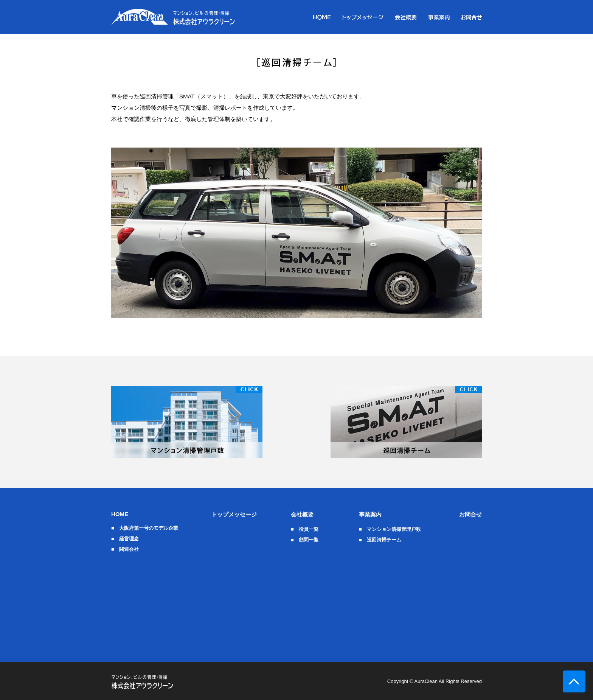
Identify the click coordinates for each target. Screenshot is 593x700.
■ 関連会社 (125, 549)
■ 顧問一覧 (305, 540)
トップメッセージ (234, 514)
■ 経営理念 (125, 539)
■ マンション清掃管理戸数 (390, 529)
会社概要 (302, 514)
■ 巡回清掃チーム (380, 540)
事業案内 (370, 514)
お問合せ (470, 514)
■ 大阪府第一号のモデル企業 (145, 528)
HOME (120, 514)
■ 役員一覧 (305, 529)
